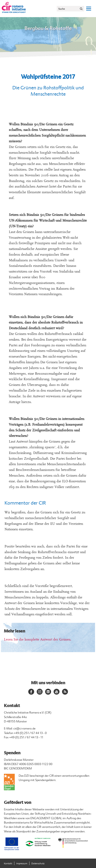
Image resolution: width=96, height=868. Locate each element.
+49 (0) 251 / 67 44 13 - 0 (30, 733)
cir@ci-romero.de (24, 729)
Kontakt (8, 864)
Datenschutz (38, 864)
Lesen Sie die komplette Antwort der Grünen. (38, 639)
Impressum (22, 864)
